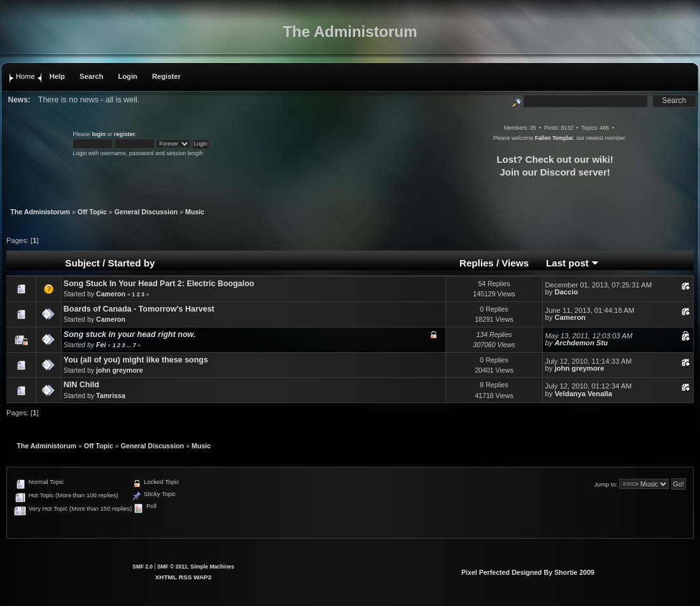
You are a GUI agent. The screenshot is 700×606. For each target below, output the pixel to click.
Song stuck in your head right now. (129, 334)
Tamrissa (111, 396)
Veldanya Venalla (583, 394)
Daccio (566, 292)
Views (515, 263)
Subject (82, 263)
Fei (101, 345)
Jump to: (606, 484)
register (124, 134)
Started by (131, 263)
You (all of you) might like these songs (136, 360)
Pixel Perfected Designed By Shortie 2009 (528, 572)
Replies (477, 263)
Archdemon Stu (581, 343)
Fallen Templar (554, 138)
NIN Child (81, 385)
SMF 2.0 (143, 567)
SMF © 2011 (172, 567)
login (99, 134)
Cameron (111, 294)
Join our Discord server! (555, 172)
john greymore (120, 370)
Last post (572, 263)
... (130, 345)
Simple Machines (212, 567)
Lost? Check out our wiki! (555, 159)
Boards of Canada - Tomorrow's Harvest (139, 309)
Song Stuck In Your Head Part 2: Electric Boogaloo (159, 284)
